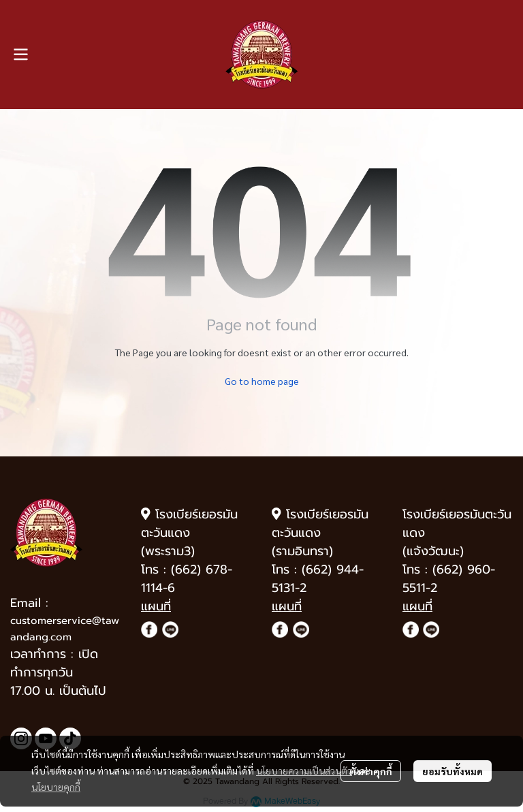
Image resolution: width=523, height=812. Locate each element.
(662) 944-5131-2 (318, 579)
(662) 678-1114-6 (187, 579)
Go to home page (262, 381)
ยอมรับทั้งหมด (453, 771)
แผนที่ (156, 606)
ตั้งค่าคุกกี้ (371, 771)
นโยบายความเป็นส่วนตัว (304, 770)
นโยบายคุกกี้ (56, 787)
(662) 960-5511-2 (449, 579)
